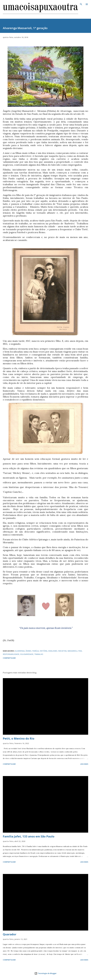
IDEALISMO (53, 651)
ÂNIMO (28, 651)
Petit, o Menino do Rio (19, 738)
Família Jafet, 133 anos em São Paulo (29, 836)
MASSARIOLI (72, 651)
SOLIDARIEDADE (27, 654)
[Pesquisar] (81, 4)
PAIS (80, 651)
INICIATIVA (62, 651)
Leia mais (84, 764)
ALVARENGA (20, 651)
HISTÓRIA (43, 651)
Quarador (10, 934)
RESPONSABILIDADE (11, 654)
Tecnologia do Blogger (45, 973)
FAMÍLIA (35, 651)
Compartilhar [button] (9, 658)
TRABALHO (39, 654)
